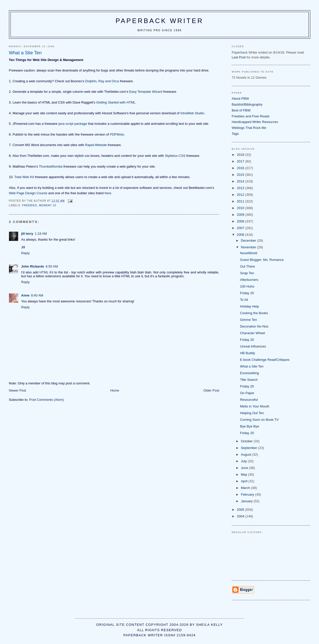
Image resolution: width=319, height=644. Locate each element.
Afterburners (249, 280)
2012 (241, 195)
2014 (241, 181)
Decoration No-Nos (254, 326)
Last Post (239, 57)
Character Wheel (253, 333)
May (244, 474)
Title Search (249, 380)
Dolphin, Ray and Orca (102, 81)
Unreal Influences (253, 346)
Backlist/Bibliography (247, 104)
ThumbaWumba (51, 166)
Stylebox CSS (175, 156)
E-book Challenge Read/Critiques (265, 360)
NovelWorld (249, 253)
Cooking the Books (254, 313)
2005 (241, 510)
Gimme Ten (249, 320)
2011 (241, 201)
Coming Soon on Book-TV (259, 420)
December (249, 241)
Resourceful (249, 400)
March (246, 488)
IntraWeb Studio (192, 113)
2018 (241, 155)
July (244, 461)
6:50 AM (52, 266)
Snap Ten (247, 273)
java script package (73, 124)
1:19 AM (41, 234)
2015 (241, 175)
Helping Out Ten (252, 413)
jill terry (27, 234)
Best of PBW (241, 110)
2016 (241, 168)
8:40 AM (37, 295)
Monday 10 (48, 205)
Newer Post (18, 390)
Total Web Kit (24, 177)
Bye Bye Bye (250, 426)
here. (108, 193)
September (249, 448)
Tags (235, 134)
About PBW (240, 99)
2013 (241, 188)
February (248, 494)
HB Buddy (248, 353)
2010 (241, 208)
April (245, 481)
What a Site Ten (252, 366)
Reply (25, 253)
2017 (241, 161)
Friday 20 (247, 293)
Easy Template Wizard (146, 92)
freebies (30, 205)
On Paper (247, 393)
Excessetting (250, 373)
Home (115, 390)
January (247, 501)
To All (244, 300)
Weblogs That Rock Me (249, 128)
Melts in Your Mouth (255, 406)
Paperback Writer (159, 21)
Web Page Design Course (28, 193)
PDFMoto (117, 134)
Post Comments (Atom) (47, 400)
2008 (241, 221)
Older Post (211, 390)
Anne (25, 295)
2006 (241, 235)
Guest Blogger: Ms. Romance (262, 260)
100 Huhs (247, 286)
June (245, 468)
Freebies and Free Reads (250, 116)
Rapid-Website (96, 145)
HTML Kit (46, 272)
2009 (241, 215)
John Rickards (33, 266)
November (249, 247)
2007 (241, 228)
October (247, 441)
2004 (241, 516)
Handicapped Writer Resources (255, 122)
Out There (248, 266)
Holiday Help (250, 306)
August (246, 454)
